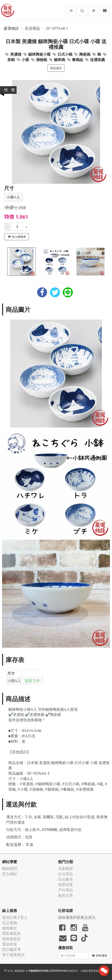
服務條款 (10, 928)
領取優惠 (100, 955)
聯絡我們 (10, 869)
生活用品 (32, 28)
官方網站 (10, 874)
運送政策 (10, 944)
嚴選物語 (11, 28)
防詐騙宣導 (11, 949)
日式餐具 (66, 879)
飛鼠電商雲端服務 (93, 971)
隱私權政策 (11, 933)
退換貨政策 (11, 939)
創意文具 (66, 895)
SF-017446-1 (57, 28)
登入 (24, 917)
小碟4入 (13, 197)
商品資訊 (56, 68)
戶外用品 (66, 890)
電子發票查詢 (13, 955)
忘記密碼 (10, 923)
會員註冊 (10, 917)
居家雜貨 (66, 869)
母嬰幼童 (66, 885)
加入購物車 (17, 237)
